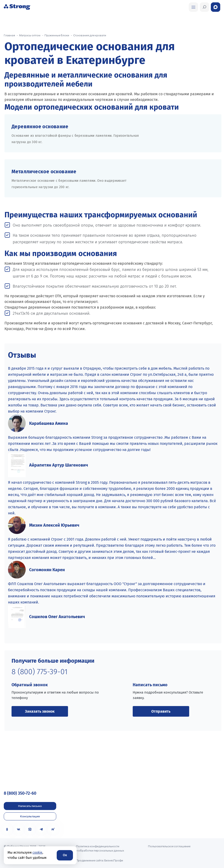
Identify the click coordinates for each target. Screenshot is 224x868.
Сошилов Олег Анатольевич (57, 617)
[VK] (19, 829)
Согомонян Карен (47, 570)
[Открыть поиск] (193, 7)
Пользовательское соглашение (169, 846)
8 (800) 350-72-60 (20, 793)
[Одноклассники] (7, 829)
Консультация (30, 816)
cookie (37, 853)
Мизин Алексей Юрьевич (54, 525)
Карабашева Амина (49, 423)
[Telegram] (41, 829)
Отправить (161, 711)
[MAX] (30, 829)
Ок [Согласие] (65, 855)
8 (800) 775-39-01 (40, 672)
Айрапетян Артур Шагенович (59, 465)
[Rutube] (53, 829)
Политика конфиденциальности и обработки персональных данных (100, 848)
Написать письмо (30, 806)
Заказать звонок (40, 711)
